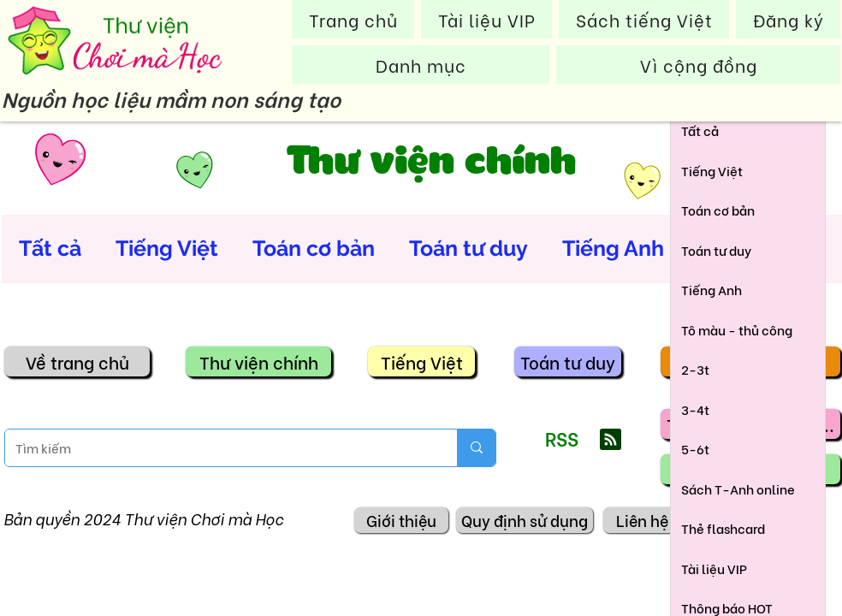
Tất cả (50, 248)
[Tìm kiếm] (218, 448)
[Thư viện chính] (258, 361)
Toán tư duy (468, 248)
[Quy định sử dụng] (525, 520)
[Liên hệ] (642, 520)
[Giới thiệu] (401, 520)
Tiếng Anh (613, 248)
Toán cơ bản (314, 248)
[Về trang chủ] (77, 361)
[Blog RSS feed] (611, 440)
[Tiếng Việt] (421, 361)
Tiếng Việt (167, 248)
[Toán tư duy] (568, 361)
